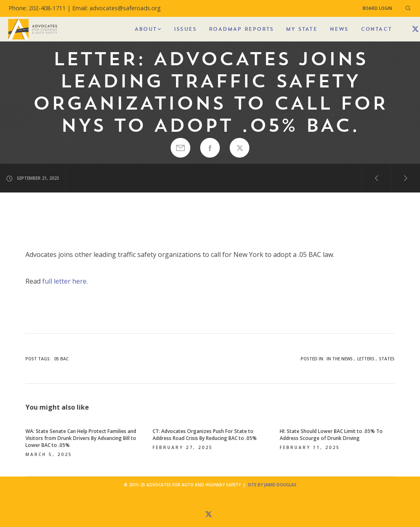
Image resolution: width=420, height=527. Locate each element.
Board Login (377, 8)
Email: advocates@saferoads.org (116, 8)
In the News (340, 359)
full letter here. (65, 281)
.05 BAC (61, 359)
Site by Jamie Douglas (272, 485)
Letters (366, 359)
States (387, 359)
